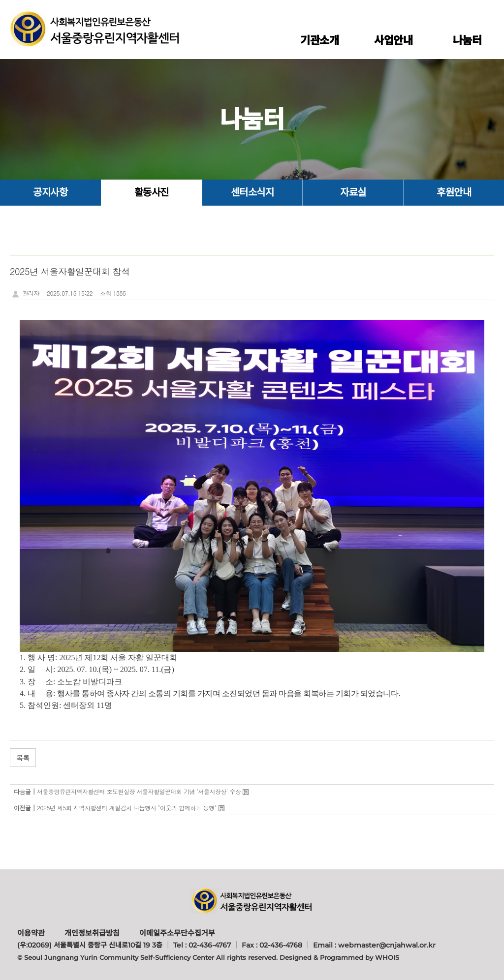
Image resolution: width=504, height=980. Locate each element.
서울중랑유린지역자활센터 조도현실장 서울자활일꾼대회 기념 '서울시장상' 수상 (139, 791)
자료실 (353, 192)
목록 (23, 758)
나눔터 (467, 41)
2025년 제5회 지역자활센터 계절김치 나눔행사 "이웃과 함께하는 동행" (127, 808)
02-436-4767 (210, 945)
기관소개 (319, 41)
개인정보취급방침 (92, 933)
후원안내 (454, 192)
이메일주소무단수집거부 (177, 933)
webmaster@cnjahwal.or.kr (387, 945)
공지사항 (50, 192)
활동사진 (152, 192)
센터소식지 (252, 192)
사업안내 (393, 41)
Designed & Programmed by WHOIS (339, 957)
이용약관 (31, 933)
